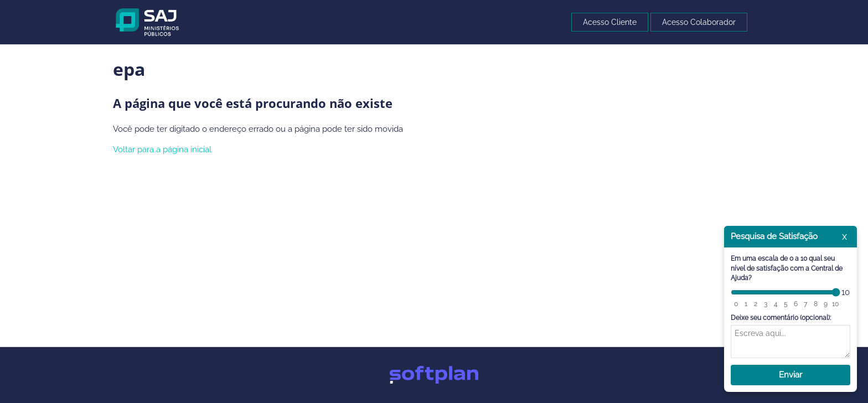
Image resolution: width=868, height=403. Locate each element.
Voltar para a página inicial (162, 149)
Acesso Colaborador (699, 22)
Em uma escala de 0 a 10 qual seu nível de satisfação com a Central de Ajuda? (787, 268)
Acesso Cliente (610, 22)
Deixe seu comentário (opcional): (781, 318)
